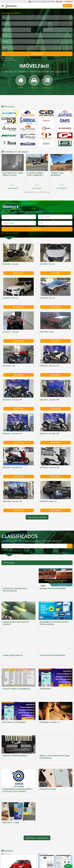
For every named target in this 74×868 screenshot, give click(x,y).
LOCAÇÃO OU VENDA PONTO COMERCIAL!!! (35, 176)
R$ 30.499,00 (19, 274)
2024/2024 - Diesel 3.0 (48, 493)
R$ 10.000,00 (37, 191)
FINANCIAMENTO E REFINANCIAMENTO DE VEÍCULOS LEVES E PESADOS (18, 747)
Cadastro (69, 1)
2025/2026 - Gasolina (11, 267)
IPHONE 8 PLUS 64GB (48, 746)
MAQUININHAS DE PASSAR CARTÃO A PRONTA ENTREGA (54, 607)
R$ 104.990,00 (19, 306)
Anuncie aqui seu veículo (10, 236)
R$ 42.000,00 (19, 338)
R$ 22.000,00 (19, 371)
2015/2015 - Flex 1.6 (47, 267)
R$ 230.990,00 (55, 500)
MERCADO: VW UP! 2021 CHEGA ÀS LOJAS (16, 825)
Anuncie (68, 6)
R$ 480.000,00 (13, 191)
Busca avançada (8, 58)
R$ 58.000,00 (55, 338)
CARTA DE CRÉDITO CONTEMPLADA (16, 662)
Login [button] (60, 1)
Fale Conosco (8, 849)
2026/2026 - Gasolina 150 (49, 364)
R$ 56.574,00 (19, 403)
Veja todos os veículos (37, 507)
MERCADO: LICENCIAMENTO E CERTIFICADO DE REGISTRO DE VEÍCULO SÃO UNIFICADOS (51, 822)
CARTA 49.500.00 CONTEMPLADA (52, 634)
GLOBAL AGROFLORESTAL (13, 634)
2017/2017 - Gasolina (11, 331)
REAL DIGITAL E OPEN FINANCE (14, 690)
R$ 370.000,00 (61, 191)
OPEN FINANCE (45, 662)
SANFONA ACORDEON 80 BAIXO (15, 718)
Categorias (9, 553)
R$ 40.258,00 (55, 435)
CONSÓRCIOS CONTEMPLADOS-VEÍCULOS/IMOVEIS (15, 579)
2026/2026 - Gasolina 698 (12, 396)
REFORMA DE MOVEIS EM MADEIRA (53, 578)
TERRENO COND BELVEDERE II (57, 176)
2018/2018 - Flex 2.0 (10, 299)
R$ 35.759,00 (19, 435)
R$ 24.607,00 (19, 468)
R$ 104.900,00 (55, 306)
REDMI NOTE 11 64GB (11, 774)
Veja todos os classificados (37, 784)
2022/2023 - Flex (9, 364)
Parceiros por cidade (9, 60)
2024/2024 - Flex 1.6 (47, 299)
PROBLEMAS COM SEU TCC (50, 690)
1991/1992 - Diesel (47, 331)
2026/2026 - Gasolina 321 (12, 428)
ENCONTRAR (37, 54)
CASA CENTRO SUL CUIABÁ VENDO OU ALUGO (10, 178)
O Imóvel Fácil (8, 846)
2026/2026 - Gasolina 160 (12, 460)
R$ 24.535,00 (55, 371)
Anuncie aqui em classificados (12, 540)
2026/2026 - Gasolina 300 (49, 428)
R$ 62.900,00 (55, 274)
